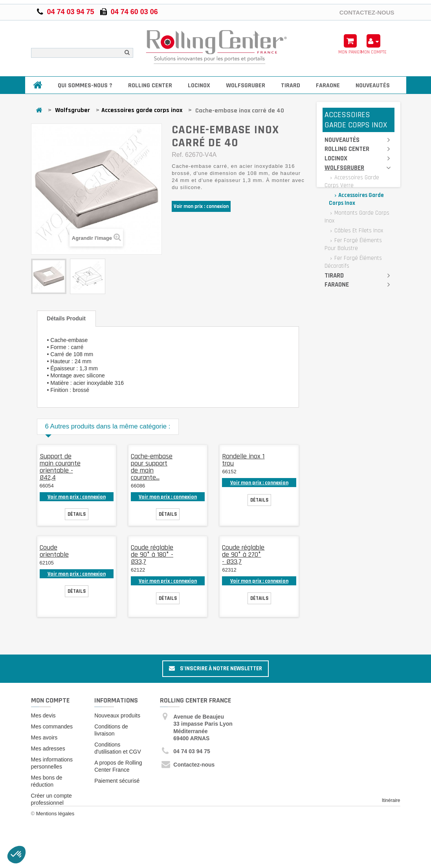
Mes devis (43, 715)
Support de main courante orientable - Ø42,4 (60, 467)
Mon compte (50, 700)
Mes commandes (52, 726)
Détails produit (66, 318)
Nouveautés (373, 86)
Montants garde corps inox (357, 217)
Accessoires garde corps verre (352, 181)
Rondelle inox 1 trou (243, 460)
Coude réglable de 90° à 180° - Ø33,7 (152, 554)
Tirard (291, 86)
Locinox (199, 86)
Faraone (328, 86)
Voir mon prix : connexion (201, 206)
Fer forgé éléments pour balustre (353, 244)
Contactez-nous (367, 12)
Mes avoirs (44, 737)
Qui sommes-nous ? (85, 86)
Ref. (177, 155)
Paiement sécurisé (117, 781)
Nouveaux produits (117, 715)
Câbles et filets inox (358, 231)
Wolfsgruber (246, 86)
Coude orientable (54, 551)
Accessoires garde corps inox (142, 110)
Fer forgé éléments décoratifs (353, 262)
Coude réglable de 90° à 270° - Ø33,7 (243, 554)
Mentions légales (55, 821)
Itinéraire (391, 800)
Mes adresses (48, 748)
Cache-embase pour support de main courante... (152, 467)
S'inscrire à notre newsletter (215, 668)
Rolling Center (150, 86)
